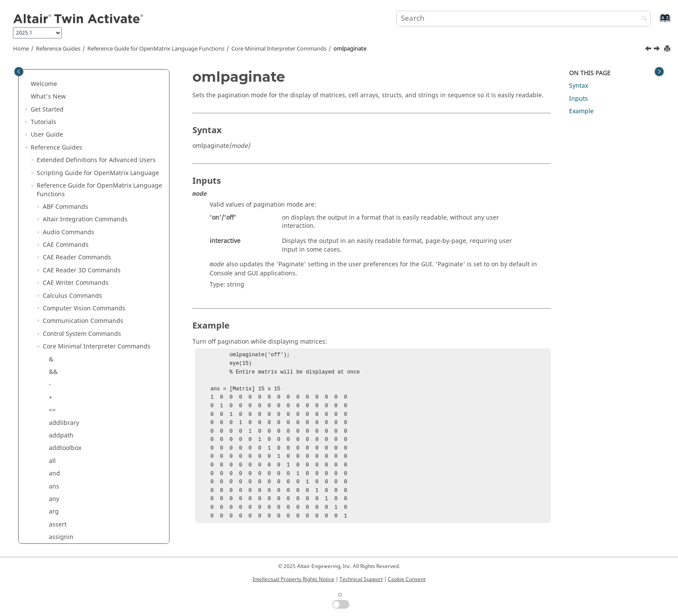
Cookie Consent (407, 579)
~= (52, 177)
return (58, 469)
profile (58, 342)
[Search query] (524, 19)
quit (55, 380)
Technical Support (361, 579)
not (54, 151)
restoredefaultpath (76, 456)
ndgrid (59, 113)
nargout (61, 88)
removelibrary (69, 443)
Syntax (579, 86)
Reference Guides (58, 49)
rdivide (59, 405)
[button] (45, 75)
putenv (59, 367)
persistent (64, 278)
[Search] (642, 19)
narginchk (64, 75)
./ (51, 481)
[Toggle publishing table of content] (19, 72)
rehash (59, 430)
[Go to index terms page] (656, 22)
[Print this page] (668, 49)
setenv (58, 532)
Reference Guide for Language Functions (156, 49)
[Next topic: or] (658, 50)
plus (55, 291)
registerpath (67, 418)
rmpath (60, 507)
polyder (60, 303)
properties (64, 354)
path (56, 253)
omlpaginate (350, 49)
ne (53, 126)
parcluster (64, 240)
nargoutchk (66, 100)
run (54, 519)
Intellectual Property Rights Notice (293, 579)
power (58, 316)
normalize (63, 138)
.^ (51, 329)
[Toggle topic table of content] (659, 72)
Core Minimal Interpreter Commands (279, 49)
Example (581, 111)
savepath (62, 227)
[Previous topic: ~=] (649, 50)
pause (58, 265)
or (52, 202)
